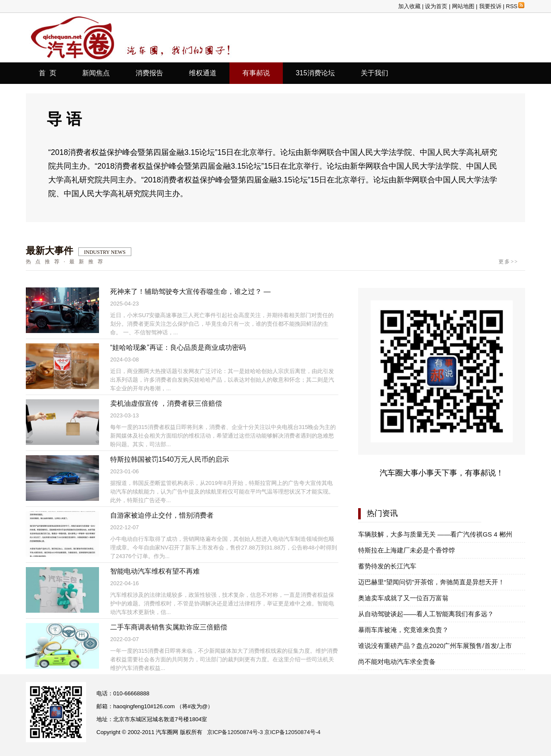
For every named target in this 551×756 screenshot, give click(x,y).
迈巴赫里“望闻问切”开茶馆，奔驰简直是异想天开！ (431, 582)
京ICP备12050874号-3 (235, 732)
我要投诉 (490, 6)
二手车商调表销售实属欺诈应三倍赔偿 (169, 627)
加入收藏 (409, 6)
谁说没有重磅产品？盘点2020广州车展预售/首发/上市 (435, 646)
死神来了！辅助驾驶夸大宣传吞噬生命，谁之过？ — (190, 292)
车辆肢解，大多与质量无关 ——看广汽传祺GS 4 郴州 (435, 534)
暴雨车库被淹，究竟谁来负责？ (403, 630)
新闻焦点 (96, 73)
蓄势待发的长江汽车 (387, 566)
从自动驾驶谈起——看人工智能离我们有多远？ (426, 614)
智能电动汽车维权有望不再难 (155, 571)
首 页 (48, 73)
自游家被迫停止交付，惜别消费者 (162, 515)
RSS (515, 6)
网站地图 (463, 6)
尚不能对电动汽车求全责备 (397, 662)
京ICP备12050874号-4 (292, 732)
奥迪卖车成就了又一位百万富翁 (403, 598)
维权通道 (203, 73)
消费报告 (149, 73)
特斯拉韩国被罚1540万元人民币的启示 (170, 459)
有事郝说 (256, 73)
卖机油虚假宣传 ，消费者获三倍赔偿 (166, 403)
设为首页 (436, 6)
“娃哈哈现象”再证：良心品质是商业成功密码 (178, 347)
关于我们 (375, 73)
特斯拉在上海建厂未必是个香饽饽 (407, 550)
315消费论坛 (315, 73)
